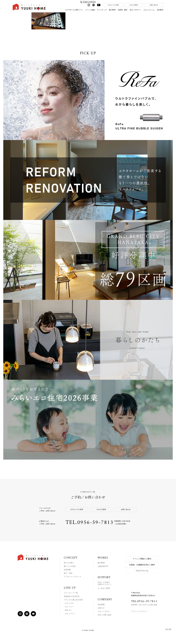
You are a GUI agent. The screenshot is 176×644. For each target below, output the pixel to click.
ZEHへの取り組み (105, 614)
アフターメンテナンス (72, 576)
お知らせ (101, 607)
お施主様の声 (103, 565)
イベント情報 (90, 10)
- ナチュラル (69, 602)
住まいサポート (135, 10)
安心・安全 (68, 572)
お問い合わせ (154, 5)
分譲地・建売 (123, 10)
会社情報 (101, 604)
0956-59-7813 (96, 522)
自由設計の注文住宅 (72, 595)
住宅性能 (67, 569)
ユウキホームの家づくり (74, 10)
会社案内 (160, 10)
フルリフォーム (149, 10)
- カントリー (69, 606)
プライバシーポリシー (139, 610)
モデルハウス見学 (113, 5)
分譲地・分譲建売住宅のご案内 (142, 564)
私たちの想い (69, 562)
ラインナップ (102, 10)
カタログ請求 (134, 5)
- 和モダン (68, 609)
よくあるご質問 (104, 587)
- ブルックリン (70, 613)
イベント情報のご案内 (142, 558)
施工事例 (112, 10)
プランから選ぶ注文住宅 (73, 599)
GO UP (168, 629)
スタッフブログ (104, 610)
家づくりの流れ (70, 565)
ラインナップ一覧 (71, 592)
